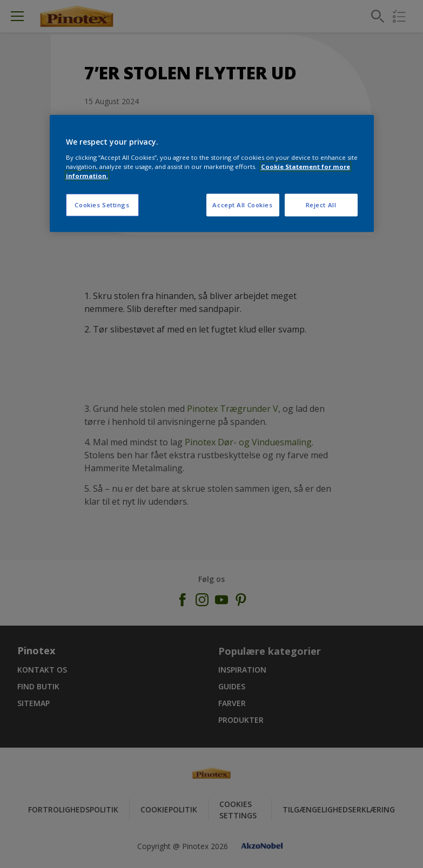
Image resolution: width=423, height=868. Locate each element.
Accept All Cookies (242, 205)
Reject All (321, 205)
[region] (212, 174)
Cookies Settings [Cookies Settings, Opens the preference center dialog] (102, 205)
